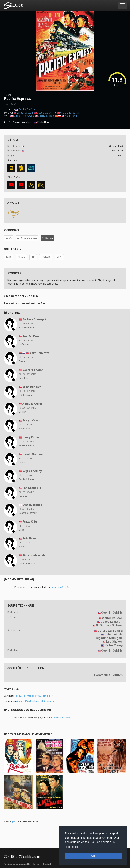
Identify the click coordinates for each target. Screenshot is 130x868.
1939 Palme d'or (34, 696)
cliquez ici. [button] (72, 847)
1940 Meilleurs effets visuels (35, 701)
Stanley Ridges (32, 505)
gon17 (14, 822)
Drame (16, 122)
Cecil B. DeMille (27, 109)
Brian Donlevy (32, 387)
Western (27, 122)
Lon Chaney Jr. (32, 488)
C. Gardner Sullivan (71, 113)
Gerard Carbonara (110, 631)
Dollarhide (24, 496)
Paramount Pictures (108, 675)
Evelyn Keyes (31, 421)
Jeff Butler (24, 345)
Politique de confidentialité (17, 864)
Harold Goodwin (33, 454)
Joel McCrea (45, 116)
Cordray (23, 412)
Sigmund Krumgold (109, 638)
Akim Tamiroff (73, 116)
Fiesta (22, 361)
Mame (22, 547)
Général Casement (28, 513)
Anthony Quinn (32, 404)
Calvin (22, 462)
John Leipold (114, 634)
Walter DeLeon (25, 113)
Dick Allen (24, 378)
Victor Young (114, 645)
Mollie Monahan (27, 328)
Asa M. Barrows (27, 446)
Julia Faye (29, 538)
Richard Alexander (35, 555)
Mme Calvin (25, 429)
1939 (7, 95)
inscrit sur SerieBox (61, 587)
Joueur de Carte (27, 564)
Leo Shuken (114, 641)
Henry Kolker (31, 437)
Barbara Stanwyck (23, 116)
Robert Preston (33, 370)
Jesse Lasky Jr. (46, 113)
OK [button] (93, 856)
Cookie (22, 530)
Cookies (37, 864)
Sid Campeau (25, 395)
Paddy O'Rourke (27, 479)
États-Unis (42, 122)
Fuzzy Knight (31, 522)
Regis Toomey (32, 471)
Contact (47, 864)
